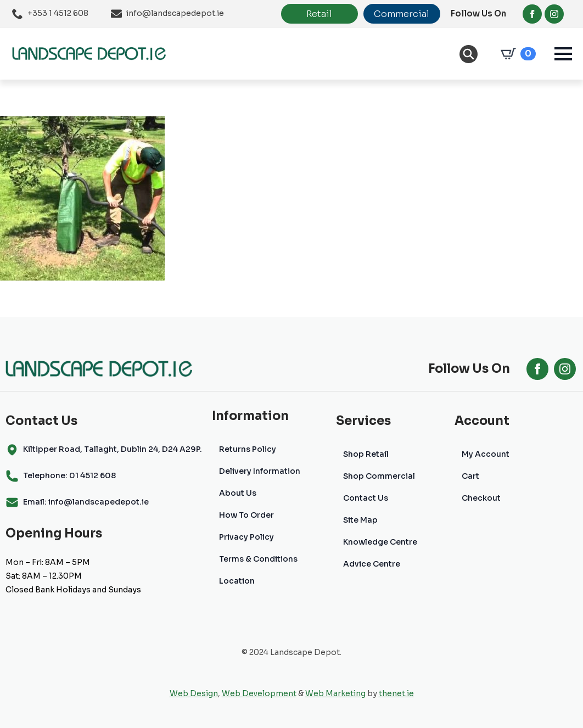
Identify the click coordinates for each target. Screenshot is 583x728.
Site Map (360, 520)
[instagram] (554, 14)
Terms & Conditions (258, 559)
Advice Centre (372, 564)
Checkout (481, 498)
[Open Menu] (563, 54)
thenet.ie (396, 693)
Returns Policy (248, 449)
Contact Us (366, 498)
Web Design (194, 693)
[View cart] (516, 54)
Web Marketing (335, 693)
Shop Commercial (379, 476)
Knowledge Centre (380, 542)
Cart (470, 476)
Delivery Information (260, 471)
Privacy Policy (246, 537)
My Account (486, 454)
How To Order (246, 515)
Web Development (259, 693)
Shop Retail (366, 454)
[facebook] (532, 14)
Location (237, 581)
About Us (238, 493)
